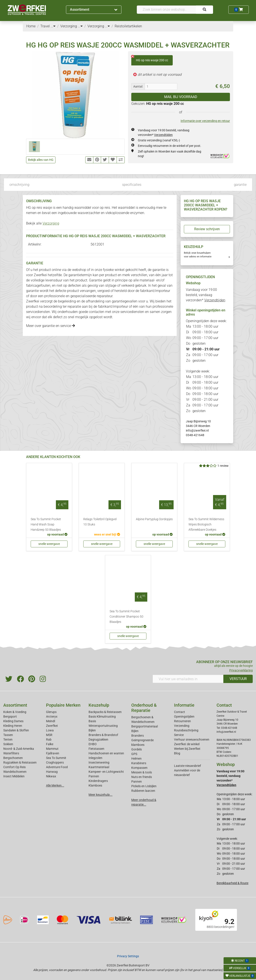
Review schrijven (207, 229)
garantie (240, 185)
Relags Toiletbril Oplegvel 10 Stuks (100, 522)
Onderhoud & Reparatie (144, 708)
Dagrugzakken (98, 739)
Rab (49, 739)
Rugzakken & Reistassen (20, 762)
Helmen (136, 759)
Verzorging (51, 223)
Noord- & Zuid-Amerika (19, 749)
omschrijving (19, 185)
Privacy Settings (128, 956)
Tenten (8, 739)
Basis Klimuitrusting (102, 717)
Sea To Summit (56, 758)
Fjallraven (53, 753)
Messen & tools (142, 772)
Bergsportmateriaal (145, 726)
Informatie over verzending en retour (205, 121)
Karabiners (139, 763)
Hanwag (52, 772)
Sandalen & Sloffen (16, 730)
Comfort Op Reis (14, 767)
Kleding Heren (13, 726)
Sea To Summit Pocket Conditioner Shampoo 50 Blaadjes (126, 617)
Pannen (137, 782)
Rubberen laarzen (143, 791)
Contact (180, 712)
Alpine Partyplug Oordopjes (154, 519)
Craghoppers (55, 762)
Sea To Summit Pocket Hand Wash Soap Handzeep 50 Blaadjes (46, 524)
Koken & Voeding (15, 712)
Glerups (51, 712)
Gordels (137, 749)
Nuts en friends (142, 777)
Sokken (8, 744)
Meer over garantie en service (51, 326)
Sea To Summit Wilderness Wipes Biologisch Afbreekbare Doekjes (206, 524)
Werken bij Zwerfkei (187, 749)
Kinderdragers (98, 781)
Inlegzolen (95, 758)
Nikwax (51, 776)
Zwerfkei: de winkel (187, 744)
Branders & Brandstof (103, 735)
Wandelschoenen (15, 772)
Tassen (8, 735)
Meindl (51, 721)
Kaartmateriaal (99, 767)
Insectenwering (99, 762)
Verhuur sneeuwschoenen (192, 739)
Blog (177, 753)
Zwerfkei (52, 726)
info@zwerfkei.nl (197, 430)
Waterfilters (11, 753)
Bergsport (10, 717)
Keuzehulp (99, 705)
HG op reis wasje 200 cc (150, 59)
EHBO (93, 744)
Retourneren (182, 721)
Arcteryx (52, 717)
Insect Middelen (14, 776)
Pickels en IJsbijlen (144, 786)
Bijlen (92, 730)
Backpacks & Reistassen (105, 712)
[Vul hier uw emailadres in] (188, 679)
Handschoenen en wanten (106, 753)
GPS (134, 754)
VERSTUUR (238, 679)
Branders (138, 736)
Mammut (52, 749)
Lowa (50, 730)
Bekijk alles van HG (41, 160)
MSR (49, 735)
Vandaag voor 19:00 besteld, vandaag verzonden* (206, 295)
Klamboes (95, 785)
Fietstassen (96, 749)
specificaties (132, 185)
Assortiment (94, 10)
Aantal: (138, 86)
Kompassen (139, 768)
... (53, 26)
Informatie (184, 705)
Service (179, 735)
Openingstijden (184, 717)
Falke (50, 744)
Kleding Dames (13, 721)
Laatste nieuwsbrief (188, 766)
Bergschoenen (13, 758)
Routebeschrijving (186, 730)
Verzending (182, 726)
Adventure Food (57, 767)
